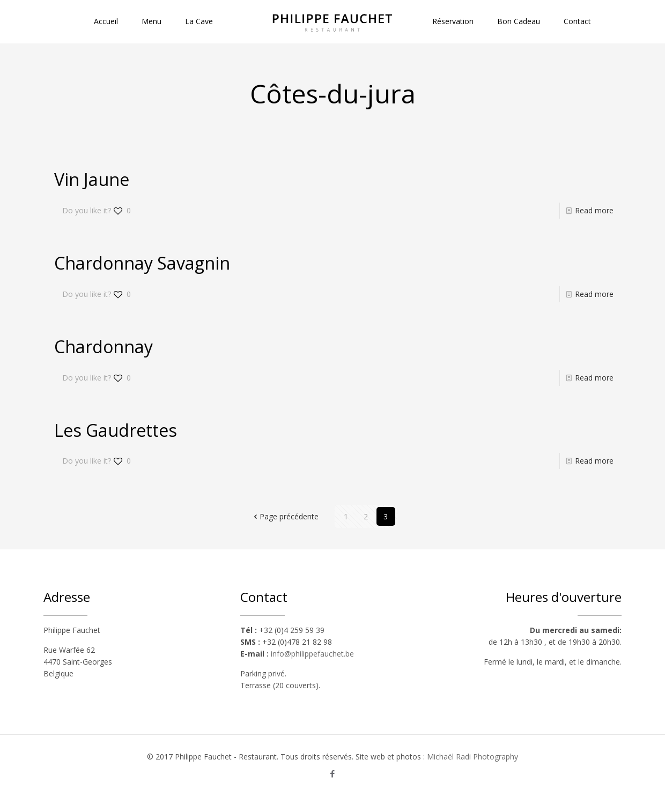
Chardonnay (104, 347)
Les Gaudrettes (116, 430)
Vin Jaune (92, 179)
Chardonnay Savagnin (142, 263)
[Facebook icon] (333, 773)
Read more (594, 210)
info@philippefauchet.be (312, 654)
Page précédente (285, 516)
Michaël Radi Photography (472, 757)
